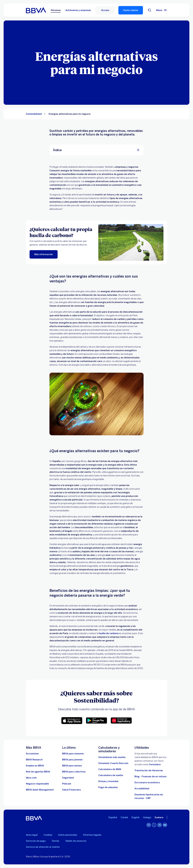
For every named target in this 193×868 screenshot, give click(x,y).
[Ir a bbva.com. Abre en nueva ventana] (31, 778)
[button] (72, 721)
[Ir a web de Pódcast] (67, 784)
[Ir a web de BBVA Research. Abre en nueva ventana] (34, 760)
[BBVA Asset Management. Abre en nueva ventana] (40, 790)
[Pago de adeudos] (108, 787)
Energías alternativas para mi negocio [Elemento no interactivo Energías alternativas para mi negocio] (70, 114)
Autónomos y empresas (78, 10)
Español (113, 817)
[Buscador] (150, 10)
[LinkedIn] (160, 825)
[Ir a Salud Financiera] (71, 790)
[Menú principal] (162, 10)
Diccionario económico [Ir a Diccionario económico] (147, 783)
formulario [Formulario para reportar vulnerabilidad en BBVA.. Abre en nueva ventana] (155, 764)
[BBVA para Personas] (36, 10)
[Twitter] (154, 825)
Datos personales (68, 835)
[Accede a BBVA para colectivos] (74, 772)
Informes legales (92, 835)
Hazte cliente (131, 10)
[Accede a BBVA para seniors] (72, 766)
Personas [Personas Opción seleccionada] (56, 10)
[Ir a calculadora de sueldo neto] (111, 775)
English (136, 817)
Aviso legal (32, 835)
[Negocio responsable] (37, 784)
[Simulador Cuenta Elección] (113, 763)
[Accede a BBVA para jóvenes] (72, 760)
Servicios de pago (36, 841)
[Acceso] (105, 10)
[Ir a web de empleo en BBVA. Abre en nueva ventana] (35, 766)
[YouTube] (165, 825)
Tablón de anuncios (76, 841)
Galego (147, 817)
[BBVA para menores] (73, 754)
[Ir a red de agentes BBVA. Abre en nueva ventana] (38, 772)
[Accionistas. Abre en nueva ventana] (32, 754)
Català (124, 817)
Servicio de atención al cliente (43, 847)
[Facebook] (149, 825)
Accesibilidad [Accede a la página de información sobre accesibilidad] (142, 789)
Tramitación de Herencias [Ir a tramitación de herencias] (149, 770)
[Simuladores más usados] (112, 757)
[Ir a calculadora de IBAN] (110, 769)
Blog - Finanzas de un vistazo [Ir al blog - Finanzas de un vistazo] (150, 776)
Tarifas (55, 841)
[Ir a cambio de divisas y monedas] (108, 781)
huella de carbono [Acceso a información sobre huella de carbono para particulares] (109, 633)
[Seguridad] (68, 778)
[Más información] (44, 254)
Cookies (48, 835)
